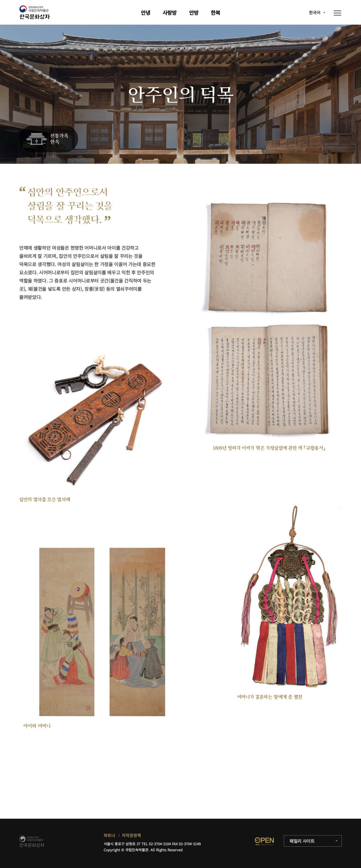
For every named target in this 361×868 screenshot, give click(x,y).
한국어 (315, 12)
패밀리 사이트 (302, 841)
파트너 (109, 835)
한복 (215, 12)
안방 (194, 12)
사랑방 (170, 12)
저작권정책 (131, 835)
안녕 (146, 12)
